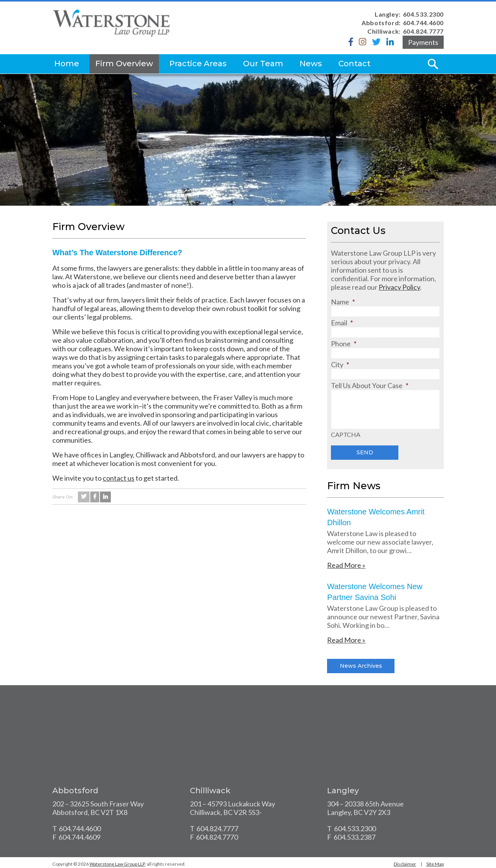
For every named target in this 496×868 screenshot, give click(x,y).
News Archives (361, 666)
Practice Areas (198, 64)
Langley (343, 791)
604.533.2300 (423, 14)
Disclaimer (405, 864)
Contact (354, 64)
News (311, 64)
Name (343, 302)
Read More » (346, 565)
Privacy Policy (399, 287)
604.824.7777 (423, 31)
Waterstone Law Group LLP (117, 864)
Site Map (435, 864)
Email (342, 323)
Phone (344, 344)
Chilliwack (210, 791)
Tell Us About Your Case (370, 385)
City (340, 364)
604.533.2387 (355, 837)
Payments (423, 42)
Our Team (263, 64)
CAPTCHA (346, 435)
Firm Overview (124, 64)
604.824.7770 (217, 837)
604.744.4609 (79, 837)
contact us (119, 478)
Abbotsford (75, 791)
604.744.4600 (423, 23)
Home (67, 64)
